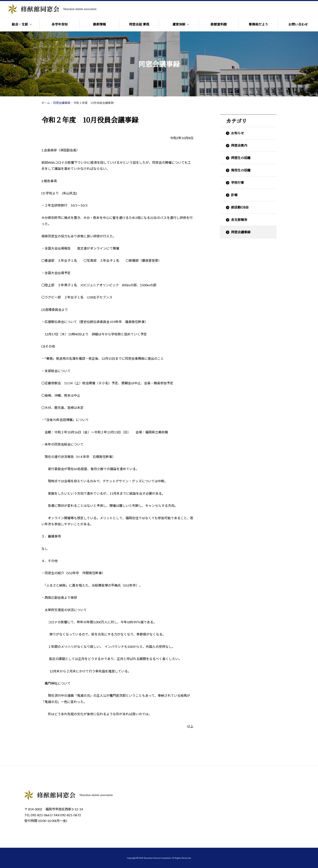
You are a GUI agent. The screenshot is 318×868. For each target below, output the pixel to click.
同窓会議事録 (241, 232)
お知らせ (237, 133)
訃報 (234, 195)
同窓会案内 (239, 145)
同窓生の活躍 (241, 158)
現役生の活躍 (241, 170)
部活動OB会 (240, 207)
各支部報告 (239, 220)
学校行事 (237, 183)
